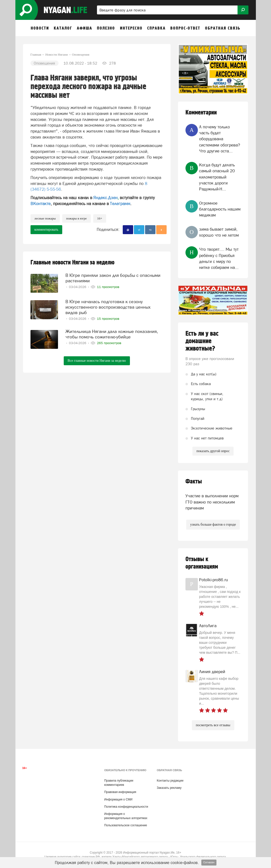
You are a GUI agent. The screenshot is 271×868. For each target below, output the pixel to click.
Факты (194, 482)
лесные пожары (45, 218)
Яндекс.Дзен (105, 198)
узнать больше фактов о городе (213, 524)
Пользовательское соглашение (126, 825)
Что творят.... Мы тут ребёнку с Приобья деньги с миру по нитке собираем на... (219, 258)
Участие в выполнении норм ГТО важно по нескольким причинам (212, 502)
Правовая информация (120, 792)
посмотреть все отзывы (213, 725)
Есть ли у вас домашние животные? (202, 341)
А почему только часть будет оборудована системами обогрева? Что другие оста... (220, 139)
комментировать (46, 230)
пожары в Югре (76, 218)
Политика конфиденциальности (126, 807)
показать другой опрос (213, 451)
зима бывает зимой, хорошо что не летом (219, 232)
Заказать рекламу (169, 788)
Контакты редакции (170, 781)
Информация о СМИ (118, 799)
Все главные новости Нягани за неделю (97, 361)
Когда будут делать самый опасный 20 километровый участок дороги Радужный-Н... (217, 177)
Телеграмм (120, 204)
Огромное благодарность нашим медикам (220, 209)
